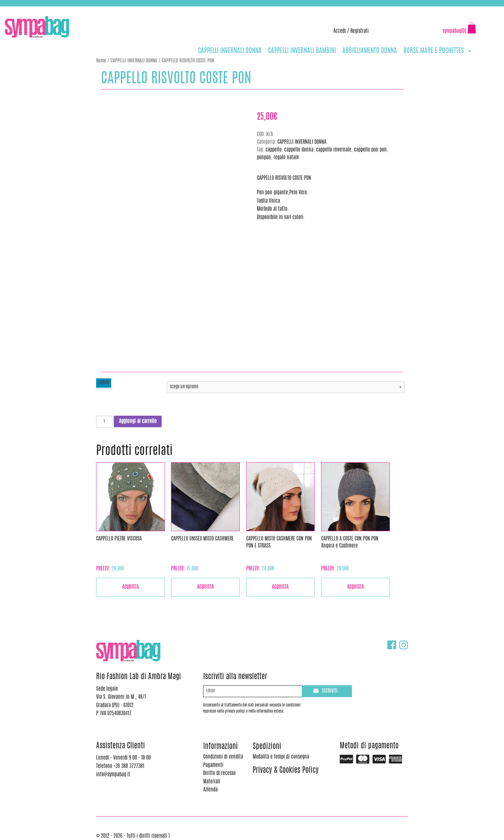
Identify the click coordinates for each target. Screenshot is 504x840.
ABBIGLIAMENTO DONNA (370, 51)
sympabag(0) (454, 31)
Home (101, 61)
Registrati (360, 31)
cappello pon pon (370, 150)
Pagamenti (213, 765)
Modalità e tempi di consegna (281, 757)
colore (104, 383)
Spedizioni (267, 747)
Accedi (340, 31)
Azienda (210, 790)
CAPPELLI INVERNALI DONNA (230, 51)
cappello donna (299, 150)
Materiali (212, 782)
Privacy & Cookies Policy (286, 771)
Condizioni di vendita (223, 757)
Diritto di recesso (219, 773)
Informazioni (221, 747)
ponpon (264, 158)
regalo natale (286, 158)
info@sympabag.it (90, 10)
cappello (274, 150)
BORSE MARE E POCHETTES (438, 51)
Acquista (130, 587)
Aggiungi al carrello (138, 421)
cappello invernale (334, 150)
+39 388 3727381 (32, 10)
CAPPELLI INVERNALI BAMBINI (302, 51)
